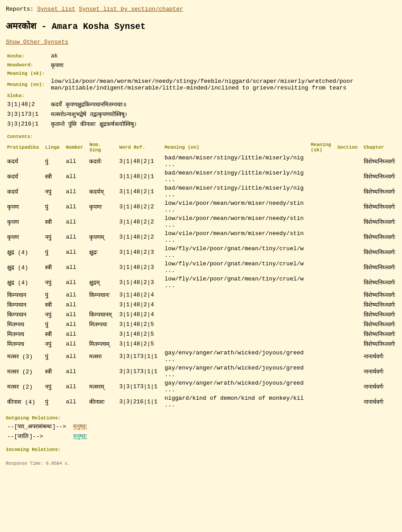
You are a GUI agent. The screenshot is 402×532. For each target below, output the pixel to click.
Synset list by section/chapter (131, 10)
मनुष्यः (80, 475)
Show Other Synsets (37, 44)
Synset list (56, 10)
